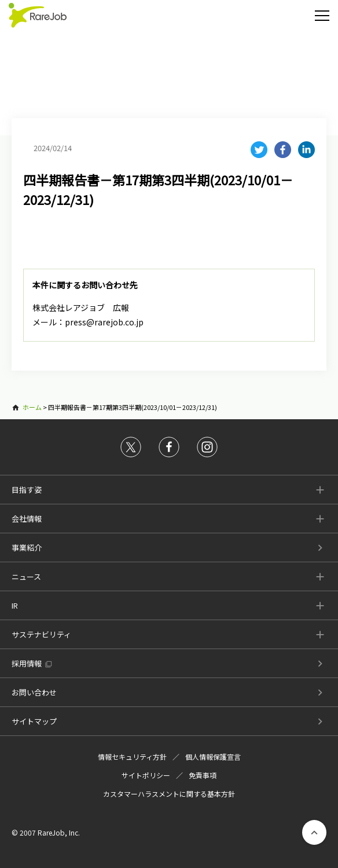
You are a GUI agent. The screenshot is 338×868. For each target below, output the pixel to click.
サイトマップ (34, 721)
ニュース (26, 576)
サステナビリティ (41, 634)
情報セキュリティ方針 (132, 757)
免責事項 (203, 775)
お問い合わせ (34, 692)
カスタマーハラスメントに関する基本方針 (169, 794)
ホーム (32, 407)
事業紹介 (27, 547)
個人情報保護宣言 (213, 757)
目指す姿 (27, 490)
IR (15, 605)
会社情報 (27, 519)
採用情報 (27, 663)
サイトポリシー (146, 775)
